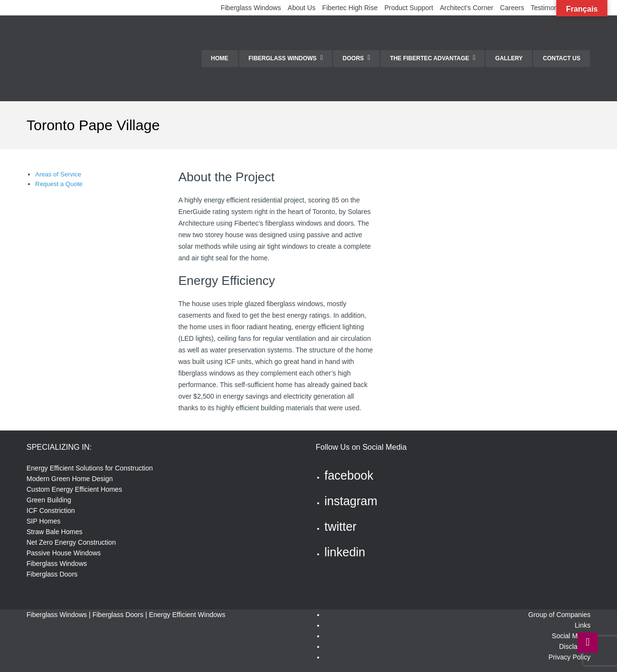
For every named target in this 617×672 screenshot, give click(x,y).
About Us (302, 8)
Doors (353, 58)
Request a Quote (59, 184)
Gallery (509, 58)
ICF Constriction (51, 511)
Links (583, 625)
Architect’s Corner (466, 8)
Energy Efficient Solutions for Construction (90, 468)
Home (220, 58)
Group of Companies (559, 615)
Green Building (49, 500)
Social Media (571, 636)
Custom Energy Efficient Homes (74, 489)
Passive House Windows (64, 553)
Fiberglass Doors (52, 574)
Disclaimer (575, 646)
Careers (512, 8)
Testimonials (549, 8)
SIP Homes (44, 521)
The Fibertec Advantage (429, 58)
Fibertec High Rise (350, 8)
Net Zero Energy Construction (71, 542)
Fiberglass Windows (251, 8)
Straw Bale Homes (54, 532)
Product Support (409, 8)
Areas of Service (58, 174)
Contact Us (562, 58)
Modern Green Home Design (70, 479)
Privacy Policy (570, 657)
